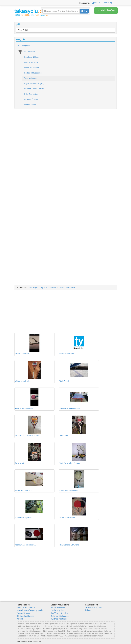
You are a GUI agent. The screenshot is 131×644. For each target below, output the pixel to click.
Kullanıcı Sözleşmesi (60, 616)
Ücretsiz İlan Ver (106, 10)
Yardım (20, 619)
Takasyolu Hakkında (94, 607)
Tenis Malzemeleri (31, 78)
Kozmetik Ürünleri (31, 99)
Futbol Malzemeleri (32, 68)
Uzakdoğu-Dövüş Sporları (34, 89)
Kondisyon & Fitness (32, 57)
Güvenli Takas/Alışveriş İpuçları (30, 610)
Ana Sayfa (33, 288)
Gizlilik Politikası (58, 607)
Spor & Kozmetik (27, 52)
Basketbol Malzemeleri (33, 73)
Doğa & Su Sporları (32, 62)
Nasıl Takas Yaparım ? (26, 607)
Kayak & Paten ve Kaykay (34, 84)
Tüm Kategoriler (24, 45)
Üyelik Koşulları (57, 610)
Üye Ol (96, 3)
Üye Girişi (108, 3)
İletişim (88, 610)
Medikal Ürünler (30, 105)
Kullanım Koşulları (59, 619)
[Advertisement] (66, 154)
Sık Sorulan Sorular (25, 616)
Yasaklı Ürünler (23, 613)
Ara (84, 11)
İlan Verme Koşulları (60, 613)
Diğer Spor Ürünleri (32, 94)
